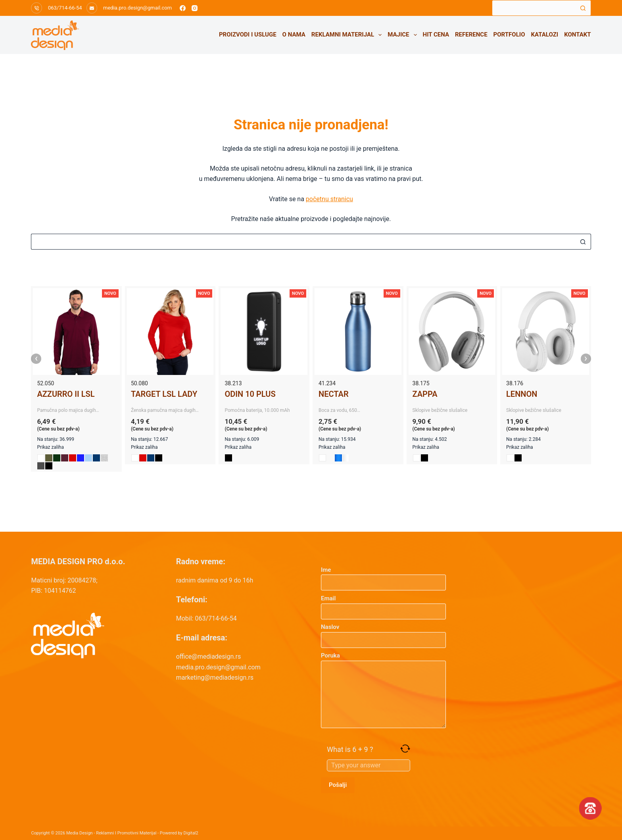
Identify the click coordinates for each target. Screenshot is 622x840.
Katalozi (545, 35)
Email (383, 605)
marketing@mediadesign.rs (215, 678)
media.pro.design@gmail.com (137, 8)
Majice (404, 35)
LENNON (522, 394)
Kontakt (577, 35)
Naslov (383, 633)
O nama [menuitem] (294, 35)
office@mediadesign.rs (209, 656)
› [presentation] (586, 359)
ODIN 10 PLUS (250, 394)
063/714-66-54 (65, 8)
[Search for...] (534, 8)
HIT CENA (436, 35)
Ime (383, 576)
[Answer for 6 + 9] (369, 765)
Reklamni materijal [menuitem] (348, 35)
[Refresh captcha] (405, 749)
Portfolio (509, 35)
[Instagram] (195, 8)
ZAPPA (425, 394)
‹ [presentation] (36, 359)
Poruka (383, 690)
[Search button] (583, 8)
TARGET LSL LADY (164, 394)
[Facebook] (183, 8)
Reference (471, 35)
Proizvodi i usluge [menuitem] (248, 35)
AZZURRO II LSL (66, 394)
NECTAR (334, 394)
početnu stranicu (329, 199)
